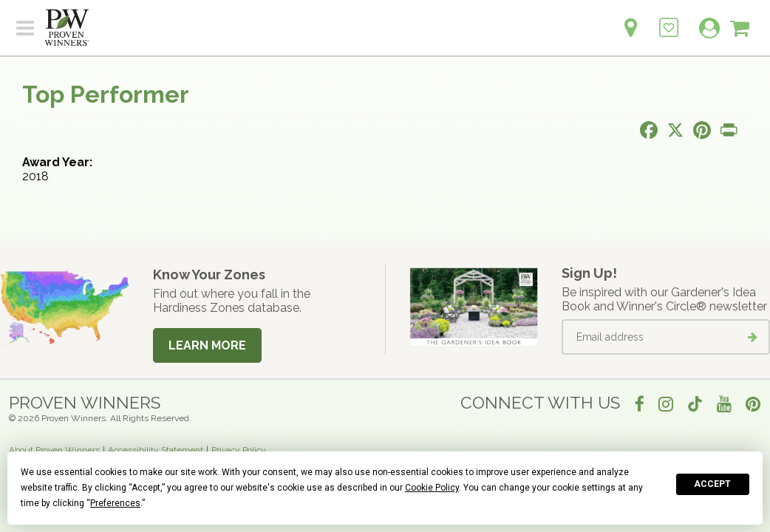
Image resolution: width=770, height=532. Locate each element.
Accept (712, 484)
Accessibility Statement (156, 450)
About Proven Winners (54, 450)
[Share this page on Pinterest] (702, 130)
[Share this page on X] (675, 130)
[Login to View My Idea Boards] (669, 20)
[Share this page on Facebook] (649, 130)
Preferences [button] (115, 503)
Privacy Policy (239, 450)
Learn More (207, 345)
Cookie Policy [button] (432, 488)
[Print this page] (729, 130)
